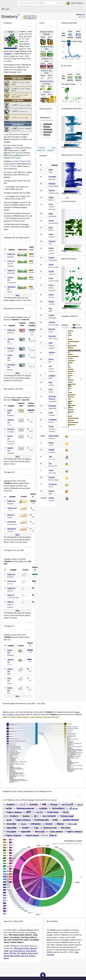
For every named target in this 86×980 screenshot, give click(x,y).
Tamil (50, 457)
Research (60, 3)
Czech (51, 204)
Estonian (51, 258)
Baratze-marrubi (32, 835)
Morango (54, 804)
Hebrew (51, 301)
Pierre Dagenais (52, 149)
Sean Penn (24, 956)
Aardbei (9, 808)
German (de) (12, 522)
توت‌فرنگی (73, 808)
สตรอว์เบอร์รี (67, 804)
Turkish (51, 470)
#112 (78, 35)
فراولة (80, 804)
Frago (36, 828)
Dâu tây (66, 812)
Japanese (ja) (12, 508)
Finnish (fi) (11, 595)
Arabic (51, 170)
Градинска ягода (50, 828)
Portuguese (53, 420)
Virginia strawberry (23, 717)
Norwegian (52, 406)
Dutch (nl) (11, 515)
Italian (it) (11, 602)
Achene (56, 717)
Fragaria (77, 712)
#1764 (78, 77)
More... (18, 295)
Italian (51, 343)
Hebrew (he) (12, 529)
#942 (70, 77)
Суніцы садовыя (56, 831)
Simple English (54, 436)
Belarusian (52, 184)
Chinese (51, 491)
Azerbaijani (52, 177)
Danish (51, 214)
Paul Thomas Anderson (17, 951)
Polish (51, 413)
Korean (51, 359)
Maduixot (60, 824)
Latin (50, 366)
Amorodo (49, 824)
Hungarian (52, 322)
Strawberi (26, 828)
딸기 (36, 816)
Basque (51, 264)
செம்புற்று (73, 824)
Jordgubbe (43, 808)
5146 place (16, 153)
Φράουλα (26, 816)
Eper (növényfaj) (49, 816)
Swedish (51, 450)
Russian (51, 426)
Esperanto (52, 241)
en (19, 15)
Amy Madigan (22, 953)
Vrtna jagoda (11, 831)
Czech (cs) (11, 261)
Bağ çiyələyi (66, 828)
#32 (70, 35)
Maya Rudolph (15, 956)
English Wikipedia (75, 3)
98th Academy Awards (22, 948)
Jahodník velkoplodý (71, 820)
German (51, 221)
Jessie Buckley (31, 951)
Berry (4, 715)
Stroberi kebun (53, 812)
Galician (51, 295)
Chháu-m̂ (53, 835)
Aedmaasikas (36, 824)
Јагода (9, 820)
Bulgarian (52, 190)
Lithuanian (52, 376)
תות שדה (39, 812)
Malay (51, 382)
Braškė (55, 820)
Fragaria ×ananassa (23, 820)
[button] (25, 26)
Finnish (51, 278)
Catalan (51, 197)
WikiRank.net (81, 15)
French (51, 285)
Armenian (52, 329)
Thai (50, 463)
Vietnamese (53, 484)
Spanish (51, 248)
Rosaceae (47, 717)
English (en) (11, 254)
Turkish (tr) (11, 270)
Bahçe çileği (40, 831)
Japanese (52, 352)
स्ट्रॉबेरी (28, 812)
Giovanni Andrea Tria (41, 149)
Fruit (17, 715)
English (6, 9)
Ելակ (23, 824)
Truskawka (33, 804)
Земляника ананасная (25, 808)
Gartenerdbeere (58, 808)
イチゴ (22, 804)
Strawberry (8, 54)
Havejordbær (11, 824)
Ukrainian (52, 477)
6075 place (16, 158)
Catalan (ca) (11, 588)
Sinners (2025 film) (10, 953)
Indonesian (52, 336)
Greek (51, 227)
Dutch (51, 389)
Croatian (51, 315)
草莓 (44, 804)
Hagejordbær (11, 828)
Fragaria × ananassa (14, 812)
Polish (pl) (11, 348)
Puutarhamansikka (41, 820)
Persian (51, 271)
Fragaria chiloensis (36, 717)
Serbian (51, 443)
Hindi (50, 308)
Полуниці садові (67, 816)
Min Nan (51, 498)
